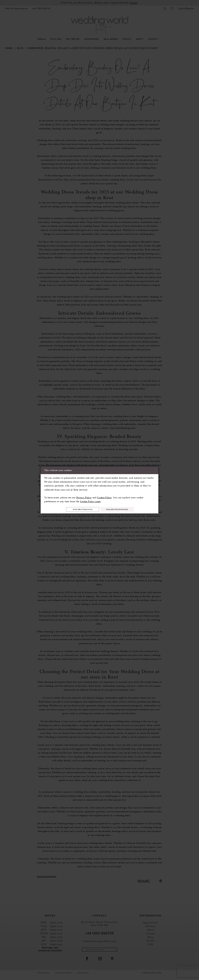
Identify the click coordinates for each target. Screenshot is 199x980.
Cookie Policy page (90, 501)
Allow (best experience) (78, 509)
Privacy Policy (84, 497)
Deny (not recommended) (122, 509)
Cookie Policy (104, 497)
